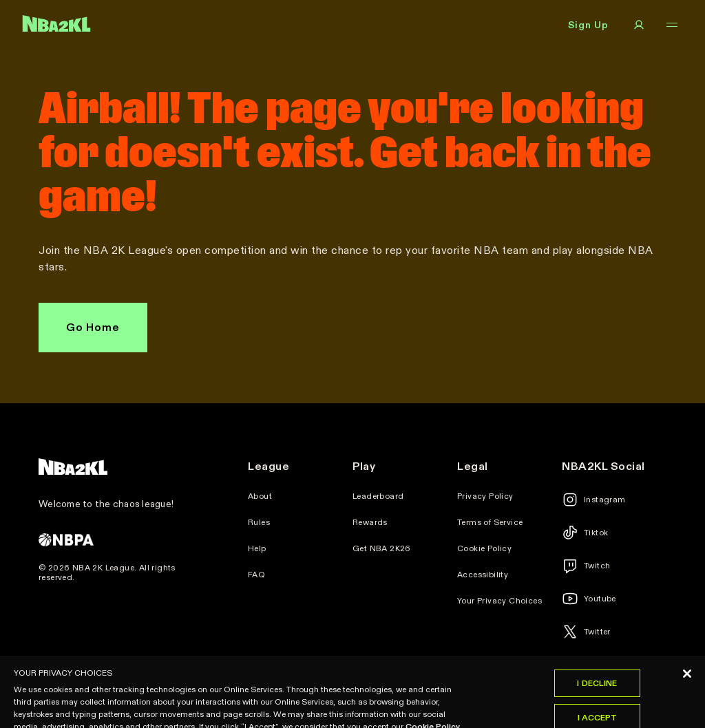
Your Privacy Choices (499, 601)
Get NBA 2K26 (382, 548)
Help (257, 548)
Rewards (370, 522)
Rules (259, 522)
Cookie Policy (484, 548)
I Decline (597, 695)
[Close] (687, 686)
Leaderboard (378, 496)
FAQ (256, 575)
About (260, 496)
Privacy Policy (485, 496)
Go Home (93, 327)
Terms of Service (490, 522)
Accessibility (483, 575)
